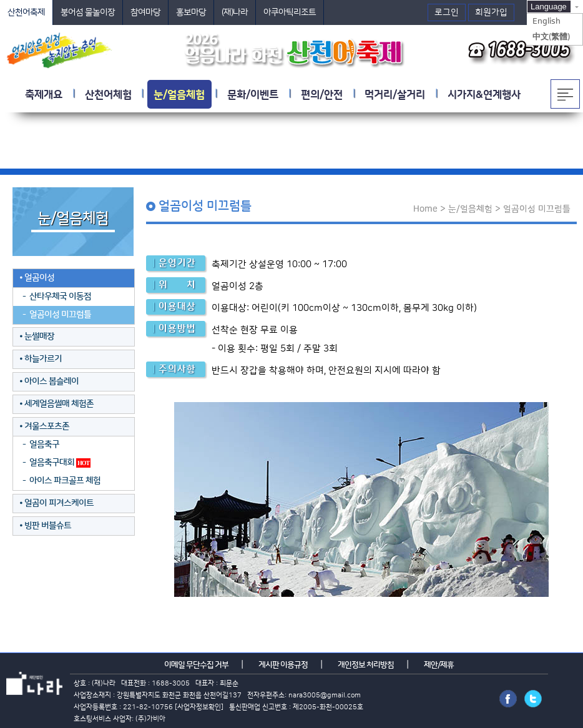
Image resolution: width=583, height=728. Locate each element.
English (546, 21)
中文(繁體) (551, 37)
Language (549, 7)
